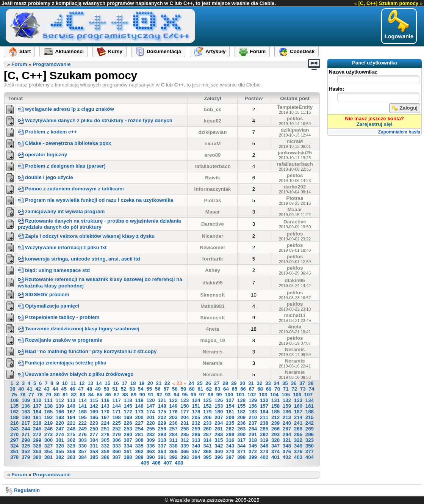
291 (253, 434)
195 (83, 417)
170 (105, 412)
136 (26, 406)
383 (71, 457)
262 (230, 429)
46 (73, 389)
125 (207, 400)
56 (158, 389)
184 (264, 412)
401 (275, 457)
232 (196, 423)
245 (37, 429)
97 (202, 395)
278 (105, 434)
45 (64, 389)
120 (150, 400)
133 (298, 400)
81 (65, 395)
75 (14, 395)
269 (310, 429)
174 (150, 412)
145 (128, 406)
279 (117, 434)
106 (297, 395)
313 (196, 440)
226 (128, 423)
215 (310, 417)
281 (139, 434)
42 (38, 389)
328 (60, 446)
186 (287, 412)
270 (14, 434)
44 (55, 389)
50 (107, 389)
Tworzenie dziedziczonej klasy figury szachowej (79, 329)
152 (207, 406)
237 (253, 423)
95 (185, 395)
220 (60, 423)
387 (117, 457)
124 (196, 400)
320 (275, 440)
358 (94, 451)
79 (48, 395)
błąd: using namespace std (54, 270)
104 (274, 395)
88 (125, 395)
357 (83, 451)
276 (83, 434)
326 (37, 446)
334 (128, 446)
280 (128, 434)
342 (219, 446)
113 (71, 400)
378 (14, 457)
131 (275, 400)
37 (302, 383)
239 (275, 423)
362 (139, 451)
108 (14, 400)
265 (264, 429)
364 (162, 451)
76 (23, 395)
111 (49, 400)
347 (275, 446)
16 (116, 383)
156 (253, 406)
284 (173, 434)
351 (14, 451)
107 (308, 395)
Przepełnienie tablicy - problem (59, 317)
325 (26, 446)
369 (219, 451)
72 (294, 389)
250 (94, 429)
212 (275, 417)
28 (225, 383)
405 (145, 463)
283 (162, 434)
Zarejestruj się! (375, 124)
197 (105, 417)
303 (83, 440)
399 (253, 457)
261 (219, 429)
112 (60, 400)
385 (94, 457)
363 (150, 451)
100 (229, 395)
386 (105, 457)
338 (173, 446)
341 (207, 446)
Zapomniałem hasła (399, 132)
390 (150, 457)
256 (162, 429)
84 (91, 395)
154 (230, 406)
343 (230, 446)
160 (298, 406)
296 (310, 434)
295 (298, 434)
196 (94, 417)
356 (71, 451)
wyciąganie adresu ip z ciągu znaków (66, 109)
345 (253, 446)
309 (150, 440)
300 (49, 440)
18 (133, 383)
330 (83, 446)
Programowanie (52, 64)
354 (49, 451)
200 (139, 417)
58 (175, 389)
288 (219, 434)
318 (253, 440)
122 (173, 400)
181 (230, 412)
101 (240, 395)
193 (60, 417)
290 (241, 434)
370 (230, 451)
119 (139, 400)
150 (185, 406)
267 (287, 429)
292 (264, 434)
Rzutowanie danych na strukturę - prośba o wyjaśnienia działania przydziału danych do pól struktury (99, 224)
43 (47, 389)
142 (94, 406)
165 (49, 412)
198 (117, 417)
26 (208, 383)
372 (253, 451)
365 (173, 451)
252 (117, 429)
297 (14, 440)
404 (310, 457)
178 (196, 412)
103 (263, 395)
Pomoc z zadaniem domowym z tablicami (71, 189)
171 (117, 412)
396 (219, 457)
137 (37, 406)
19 (142, 383)
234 (219, 423)
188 (310, 412)
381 (49, 457)
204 (185, 417)
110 (37, 400)
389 (139, 457)
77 (31, 395)
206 (207, 417)
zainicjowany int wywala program (61, 211)
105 (286, 395)
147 (150, 406)
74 (311, 389)
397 (230, 457)
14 (99, 383)
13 (90, 383)
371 (241, 451)
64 (226, 389)
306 (117, 440)
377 (310, 451)
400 (264, 457)
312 (185, 440)
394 (196, 457)
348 (287, 446)
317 (241, 440)
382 (60, 457)
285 (185, 434)
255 (150, 429)
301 (60, 440)
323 (310, 440)
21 (159, 383)
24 (191, 383)
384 (83, 457)
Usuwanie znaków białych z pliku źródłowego (76, 374)
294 (287, 434)
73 (303, 389)
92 (159, 395)
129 (253, 400)
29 (234, 383)
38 (311, 383)
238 (264, 423)
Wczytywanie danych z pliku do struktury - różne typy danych (95, 120)
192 (49, 417)
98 (210, 395)
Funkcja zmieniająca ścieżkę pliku (62, 363)
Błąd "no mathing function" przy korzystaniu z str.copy (87, 351)
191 (37, 417)
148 (162, 406)
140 (71, 406)
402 (287, 457)
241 (298, 423)
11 (73, 383)
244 (26, 429)
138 (49, 406)
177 (185, 412)
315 (219, 440)
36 (294, 383)
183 (253, 412)
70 (277, 389)
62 (209, 389)
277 (94, 434)
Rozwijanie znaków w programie (60, 340)
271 (26, 434)
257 (173, 429)
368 (207, 451)
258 (185, 429)
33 (268, 383)
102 (252, 395)
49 (98, 389)
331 (94, 446)
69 (269, 389)
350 (310, 446)
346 (264, 446)
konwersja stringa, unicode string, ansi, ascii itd (79, 259)
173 (139, 412)
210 (253, 417)
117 (117, 400)
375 (287, 451)
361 (128, 451)
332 (105, 446)
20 (150, 383)
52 (124, 389)
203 (173, 417)
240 (287, 423)
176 (173, 412)
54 (141, 389)
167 (71, 412)
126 (219, 400)
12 (82, 383)
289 (230, 434)
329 (71, 446)
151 (196, 406)
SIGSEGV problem (43, 294)
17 (124, 383)
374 (275, 451)
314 (207, 440)
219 (49, 423)
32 (260, 383)
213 (287, 417)
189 (14, 417)
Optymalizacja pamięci (49, 306)
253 (128, 429)
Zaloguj (405, 108)
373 (264, 451)
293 (275, 434)
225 (117, 423)
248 (71, 429)
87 (117, 395)
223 (94, 423)
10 (65, 383)
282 (150, 434)
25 (200, 383)
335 (139, 446)
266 (275, 429)
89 (134, 395)
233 (207, 423)
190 (26, 417)
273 (49, 434)
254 (139, 429)
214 (298, 417)
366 (185, 451)
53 (132, 389)
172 (128, 412)
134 (310, 400)
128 (241, 400)
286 (196, 434)
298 (26, 440)
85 (99, 395)
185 (275, 412)
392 (173, 457)
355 (60, 451)
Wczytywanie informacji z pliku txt (62, 247)
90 (142, 395)
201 (150, 417)
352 (26, 451)
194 (71, 417)
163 (26, 412)
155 (241, 406)
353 (37, 451)
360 (117, 451)
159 (287, 406)
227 (139, 423)
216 (14, 423)
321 (287, 440)
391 (162, 457)
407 (167, 463)
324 (14, 446)
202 (162, 417)
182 (241, 412)
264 (253, 429)
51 (115, 389)
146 (139, 406)
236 (241, 423)
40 (21, 389)
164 (37, 412)
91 (151, 395)
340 (196, 446)
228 (150, 423)
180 (219, 412)
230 (173, 423)
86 (108, 395)
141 (83, 406)
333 (117, 446)
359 (105, 451)
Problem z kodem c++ (47, 132)
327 (49, 446)
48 (90, 389)
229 (162, 423)
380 (37, 457)
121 (162, 400)
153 (219, 406)
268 (298, 429)
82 (74, 395)
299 (37, 440)
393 (185, 457)
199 (128, 417)
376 (298, 451)
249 (83, 429)
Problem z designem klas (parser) (62, 166)
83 (82, 395)
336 (150, 446)
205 (196, 417)
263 (241, 429)
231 (185, 423)
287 (207, 434)
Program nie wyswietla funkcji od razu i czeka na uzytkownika (95, 200)
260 (207, 429)
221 (71, 423)
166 (60, 412)
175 (162, 412)
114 (83, 400)
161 (310, 406)
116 (105, 400)
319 (264, 440)
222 (83, 423)
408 (179, 463)
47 (81, 389)
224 (105, 423)
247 (60, 429)
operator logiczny (42, 155)
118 (128, 400)
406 (156, 463)
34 (277, 383)
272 (37, 434)
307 (128, 440)
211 (264, 417)
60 (192, 389)
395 (207, 457)
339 (185, 446)
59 (183, 389)
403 (298, 457)
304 (94, 440)
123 (185, 400)
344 (241, 446)
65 (235, 389)
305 (105, 440)
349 (298, 446)
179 (207, 412)
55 (149, 389)
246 (49, 429)
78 (40, 395)
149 (173, 406)
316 (230, 440)
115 (94, 400)
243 (14, 429)
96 (193, 395)
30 (242, 383)
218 (37, 423)
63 (218, 389)
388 (128, 457)
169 (94, 412)
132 (287, 400)
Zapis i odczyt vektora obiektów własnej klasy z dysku (86, 236)
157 (264, 406)
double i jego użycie (45, 177)
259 (196, 429)
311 (173, 440)
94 (176, 395)
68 (260, 389)
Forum (19, 64)
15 (107, 383)
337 (162, 446)
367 (196, 451)
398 (241, 457)
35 (285, 383)
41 (30, 389)
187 (298, 412)
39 (13, 389)
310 (162, 440)
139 (60, 406)
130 (264, 400)
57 (166, 389)
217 (26, 423)
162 (14, 412)
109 (26, 400)
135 (14, 406)
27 (217, 383)
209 (241, 417)
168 (83, 412)
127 (230, 400)
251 (105, 429)
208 (230, 417)
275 (71, 434)
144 (117, 406)
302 (71, 440)
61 (200, 389)
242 (310, 423)
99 (219, 395)
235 (230, 423)
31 (251, 383)
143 (105, 406)
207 (219, 417)
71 (286, 389)
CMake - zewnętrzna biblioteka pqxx (64, 143)
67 (252, 389)
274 (60, 434)
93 (168, 395)
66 (243, 389)
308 (139, 440)
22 (167, 383)
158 (275, 406)
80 (57, 395)
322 (298, 440)
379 (26, 457)
